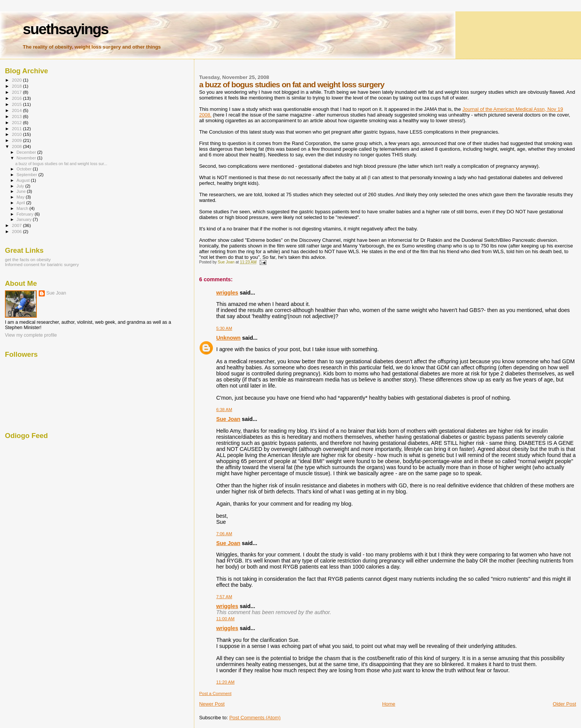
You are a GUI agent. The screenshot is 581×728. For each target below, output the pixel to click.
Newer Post (212, 704)
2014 (17, 110)
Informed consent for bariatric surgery (42, 264)
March (23, 208)
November (27, 158)
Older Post (564, 704)
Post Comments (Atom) (255, 718)
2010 (17, 134)
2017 (17, 92)
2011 (17, 128)
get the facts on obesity (28, 259)
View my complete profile (31, 335)
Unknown (228, 338)
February (26, 214)
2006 (17, 231)
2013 (17, 116)
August (24, 180)
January (25, 219)
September (28, 175)
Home (389, 704)
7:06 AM (224, 534)
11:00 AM (225, 619)
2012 (17, 122)
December (27, 152)
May (21, 197)
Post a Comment (215, 693)
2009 (17, 140)
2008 (17, 146)
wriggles (227, 293)
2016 (17, 98)
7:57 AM (224, 597)
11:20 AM (225, 682)
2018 (17, 86)
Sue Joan (228, 419)
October (25, 169)
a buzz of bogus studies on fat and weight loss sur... (61, 164)
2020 (17, 80)
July (21, 186)
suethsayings (65, 29)
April (21, 203)
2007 (17, 225)
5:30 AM (224, 328)
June (22, 191)
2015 (17, 104)
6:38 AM (224, 410)
